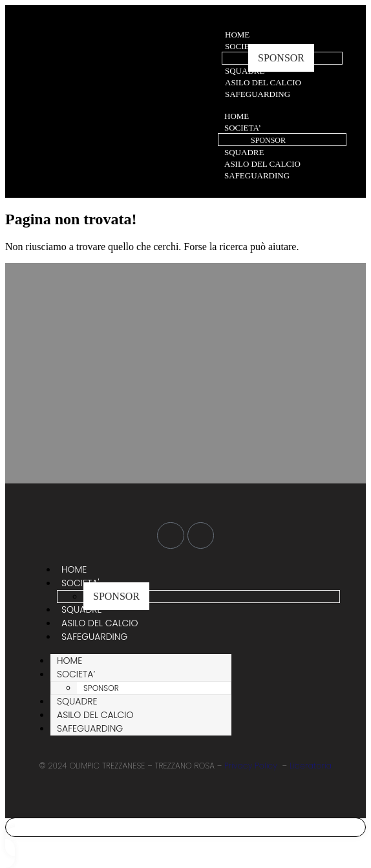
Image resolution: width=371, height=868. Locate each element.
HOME (237, 35)
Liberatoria (311, 766)
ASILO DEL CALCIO (263, 82)
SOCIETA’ (243, 128)
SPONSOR (281, 58)
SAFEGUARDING (258, 94)
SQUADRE (245, 71)
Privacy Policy (251, 766)
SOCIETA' (243, 46)
